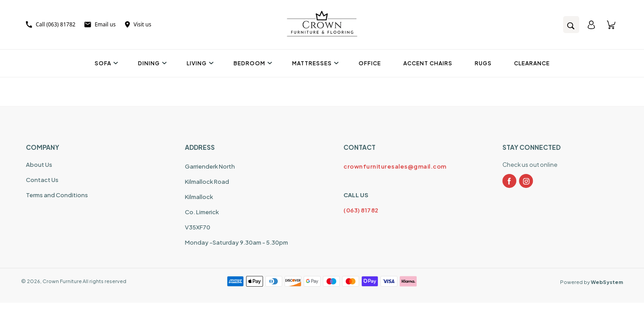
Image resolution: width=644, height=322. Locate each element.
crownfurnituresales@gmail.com (395, 166)
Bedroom (252, 63)
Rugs (483, 63)
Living (199, 63)
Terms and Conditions (57, 195)
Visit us (138, 24)
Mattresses (314, 63)
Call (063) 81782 (51, 24)
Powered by (592, 282)
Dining (151, 63)
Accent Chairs (428, 63)
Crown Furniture (62, 281)
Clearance (532, 63)
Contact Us (42, 180)
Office (370, 63)
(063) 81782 (361, 210)
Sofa (105, 63)
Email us (100, 24)
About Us (39, 165)
